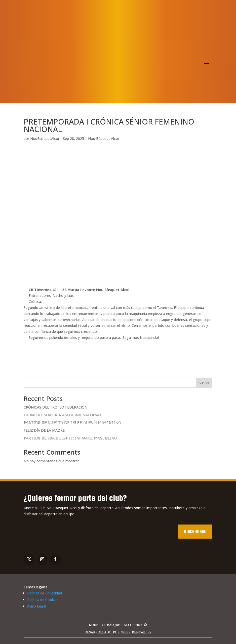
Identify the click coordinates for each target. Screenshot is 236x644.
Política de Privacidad (45, 593)
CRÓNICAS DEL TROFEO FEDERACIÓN (55, 407)
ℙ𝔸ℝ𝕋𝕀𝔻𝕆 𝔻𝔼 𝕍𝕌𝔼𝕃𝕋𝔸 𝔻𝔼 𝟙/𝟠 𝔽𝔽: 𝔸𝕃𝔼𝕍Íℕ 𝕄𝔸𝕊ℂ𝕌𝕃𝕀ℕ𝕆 (72, 422)
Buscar (204, 383)
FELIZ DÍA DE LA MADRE (44, 430)
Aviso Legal (37, 606)
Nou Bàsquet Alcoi (103, 138)
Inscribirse (195, 531)
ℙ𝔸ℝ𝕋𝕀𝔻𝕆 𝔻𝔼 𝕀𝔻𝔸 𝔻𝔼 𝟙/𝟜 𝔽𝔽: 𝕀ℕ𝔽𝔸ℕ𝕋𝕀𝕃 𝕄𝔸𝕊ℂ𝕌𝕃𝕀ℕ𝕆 (70, 438)
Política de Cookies (43, 600)
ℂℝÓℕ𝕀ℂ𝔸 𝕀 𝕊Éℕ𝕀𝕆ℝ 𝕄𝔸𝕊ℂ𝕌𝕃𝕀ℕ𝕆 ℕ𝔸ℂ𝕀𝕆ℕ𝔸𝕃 (63, 415)
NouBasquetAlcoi (45, 138)
